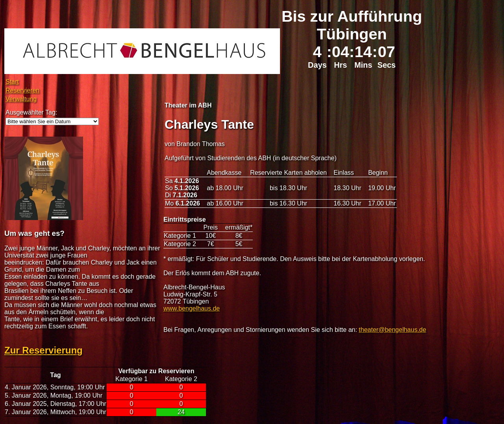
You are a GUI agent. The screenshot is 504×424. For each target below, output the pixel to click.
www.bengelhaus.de (192, 308)
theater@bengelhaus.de (392, 330)
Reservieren (22, 90)
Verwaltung (21, 99)
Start (12, 82)
